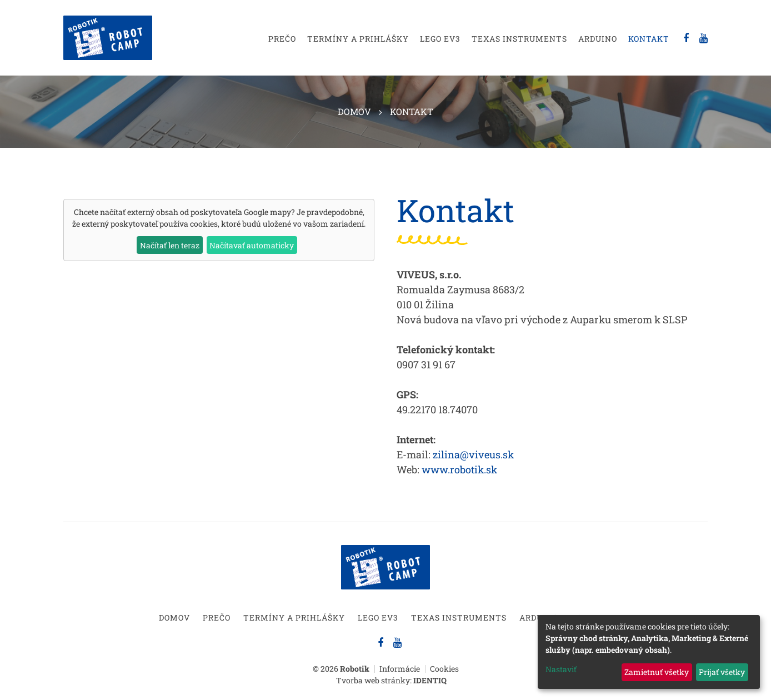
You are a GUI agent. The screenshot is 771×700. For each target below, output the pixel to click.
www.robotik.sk (459, 469)
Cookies (444, 669)
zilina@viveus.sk (473, 454)
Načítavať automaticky (252, 245)
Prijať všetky (722, 672)
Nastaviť (561, 669)
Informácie (400, 669)
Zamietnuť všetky (657, 672)
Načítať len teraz (170, 245)
